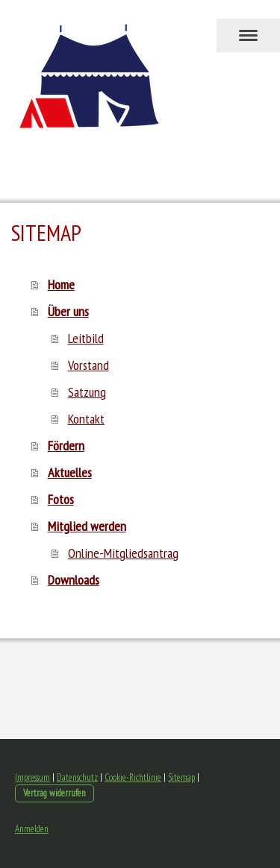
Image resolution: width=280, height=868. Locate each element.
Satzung (87, 392)
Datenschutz (77, 777)
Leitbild (86, 338)
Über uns (68, 311)
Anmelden (32, 829)
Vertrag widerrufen (55, 793)
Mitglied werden (87, 526)
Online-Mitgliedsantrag (123, 553)
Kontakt (86, 419)
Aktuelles (70, 472)
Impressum (32, 777)
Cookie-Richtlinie (133, 777)
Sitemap (181, 777)
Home (61, 284)
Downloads (74, 580)
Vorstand (88, 365)
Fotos (61, 499)
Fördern (66, 446)
